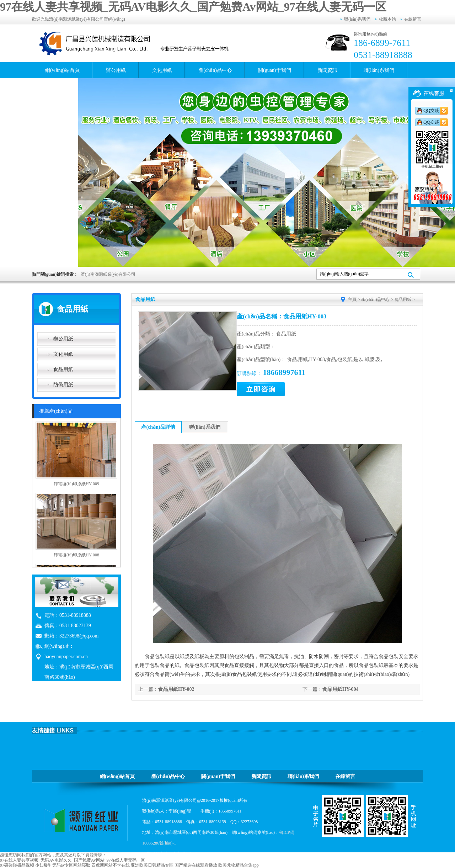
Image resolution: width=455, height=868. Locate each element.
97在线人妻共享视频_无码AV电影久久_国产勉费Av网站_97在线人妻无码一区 (193, 7)
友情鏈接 (43, 731)
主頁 (352, 300)
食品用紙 (63, 369)
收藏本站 (387, 19)
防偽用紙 (63, 385)
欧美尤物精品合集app (238, 865)
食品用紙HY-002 (176, 689)
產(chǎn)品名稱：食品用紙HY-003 (282, 316)
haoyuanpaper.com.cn (66, 657)
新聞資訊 (327, 70)
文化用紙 (162, 70)
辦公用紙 (116, 70)
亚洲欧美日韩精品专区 (152, 865)
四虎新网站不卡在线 (111, 865)
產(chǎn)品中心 (215, 70)
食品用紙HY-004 (340, 689)
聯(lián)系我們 (357, 19)
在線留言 (413, 19)
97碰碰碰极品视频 (17, 865)
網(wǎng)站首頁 (62, 70)
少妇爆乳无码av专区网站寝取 (63, 865)
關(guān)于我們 (275, 70)
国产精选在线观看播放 (196, 865)
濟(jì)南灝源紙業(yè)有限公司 (108, 274)
